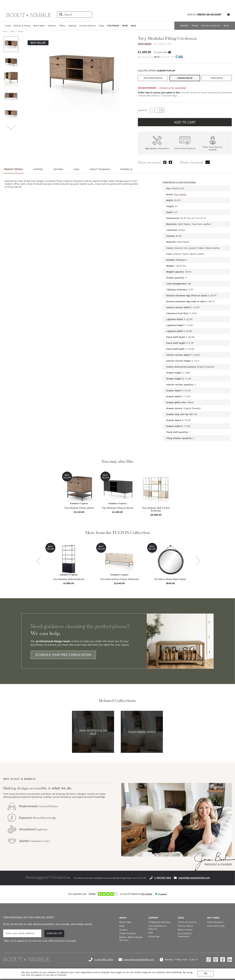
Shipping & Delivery (160, 922)
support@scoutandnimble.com (194, 878)
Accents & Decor (88, 26)
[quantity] (157, 110)
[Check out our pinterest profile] (216, 960)
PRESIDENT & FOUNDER (218, 864)
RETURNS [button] (58, 169)
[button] (228, 15)
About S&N (125, 922)
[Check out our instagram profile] (209, 960)
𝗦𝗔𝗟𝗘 (134, 26)
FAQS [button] (77, 169)
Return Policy (185, 930)
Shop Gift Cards (216, 926)
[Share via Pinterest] (165, 162)
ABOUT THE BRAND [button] (100, 169)
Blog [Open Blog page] (122, 926)
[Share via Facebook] (170, 162)
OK (205, 974)
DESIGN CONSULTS (211, 26)
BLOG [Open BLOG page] (226, 26)
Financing (154, 936)
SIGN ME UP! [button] (55, 933)
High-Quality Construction (157, 148)
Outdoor (52, 26)
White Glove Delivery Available (213, 148)
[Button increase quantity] (162, 110)
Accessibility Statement (185, 935)
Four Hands (145, 44)
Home (6, 31)
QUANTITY (142, 110)
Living (8, 26)
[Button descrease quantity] (152, 110)
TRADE (195, 26)
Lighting (72, 26)
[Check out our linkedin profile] (230, 960)
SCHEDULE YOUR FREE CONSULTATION (63, 655)
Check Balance (215, 922)
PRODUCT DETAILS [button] (13, 169)
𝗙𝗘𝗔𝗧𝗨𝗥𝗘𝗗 (113, 26)
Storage (20, 31)
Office (62, 26)
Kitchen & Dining (22, 26)
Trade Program (128, 933)
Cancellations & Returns (157, 927)
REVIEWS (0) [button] (126, 169)
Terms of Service (187, 922)
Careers (124, 930)
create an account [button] (209, 15)
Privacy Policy (185, 926)
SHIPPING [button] (38, 169)
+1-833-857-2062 (162, 878)
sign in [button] (191, 15)
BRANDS (185, 26)
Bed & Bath (39, 26)
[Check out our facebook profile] (223, 960)
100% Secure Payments (185, 148)
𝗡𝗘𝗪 (125, 26)
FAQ (151, 933)
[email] (22, 933)
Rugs (101, 26)
